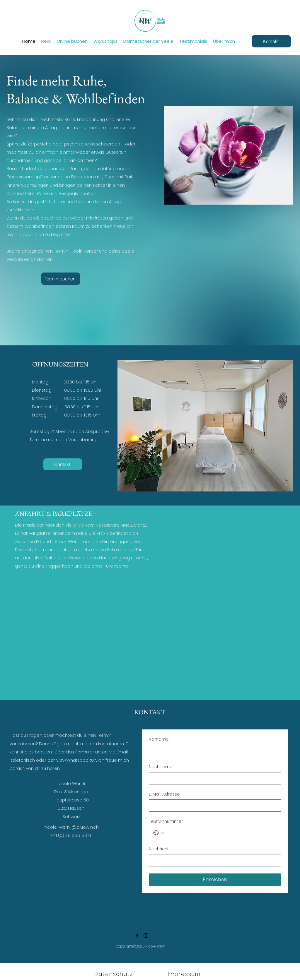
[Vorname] (213, 751)
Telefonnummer (166, 821)
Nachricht (159, 849)
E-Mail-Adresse (164, 794)
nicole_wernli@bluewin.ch (71, 827)
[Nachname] (213, 778)
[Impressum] (185, 974)
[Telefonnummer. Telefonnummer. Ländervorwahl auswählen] (158, 833)
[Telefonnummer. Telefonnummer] (221, 833)
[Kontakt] (271, 41)
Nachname (161, 767)
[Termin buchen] (61, 279)
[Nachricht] (213, 860)
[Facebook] (137, 936)
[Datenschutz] (114, 974)
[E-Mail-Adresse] (213, 806)
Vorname (159, 739)
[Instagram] (146, 936)
